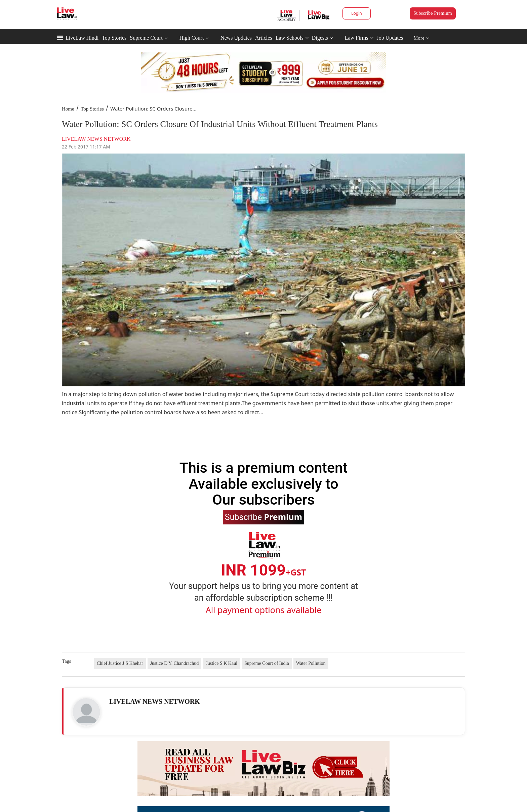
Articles (264, 38)
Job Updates (390, 38)
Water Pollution (311, 663)
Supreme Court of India (267, 663)
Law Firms (359, 38)
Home (68, 109)
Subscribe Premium (433, 13)
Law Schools (292, 38)
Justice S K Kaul (221, 663)
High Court (192, 38)
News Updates (236, 38)
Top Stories (114, 38)
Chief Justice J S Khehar (120, 663)
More (422, 38)
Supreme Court (146, 38)
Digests (320, 38)
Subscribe (263, 517)
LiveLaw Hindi (82, 38)
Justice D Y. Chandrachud (175, 663)
